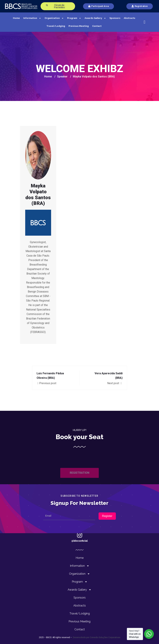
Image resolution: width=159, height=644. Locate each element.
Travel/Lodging (56, 26)
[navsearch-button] (144, 22)
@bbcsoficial (79, 541)
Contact (97, 26)
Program (74, 18)
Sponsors (115, 18)
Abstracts (129, 18)
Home (16, 18)
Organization (54, 18)
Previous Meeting (79, 26)
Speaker (62, 77)
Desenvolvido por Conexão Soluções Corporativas (96, 637)
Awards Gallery (95, 18)
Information (32, 18)
